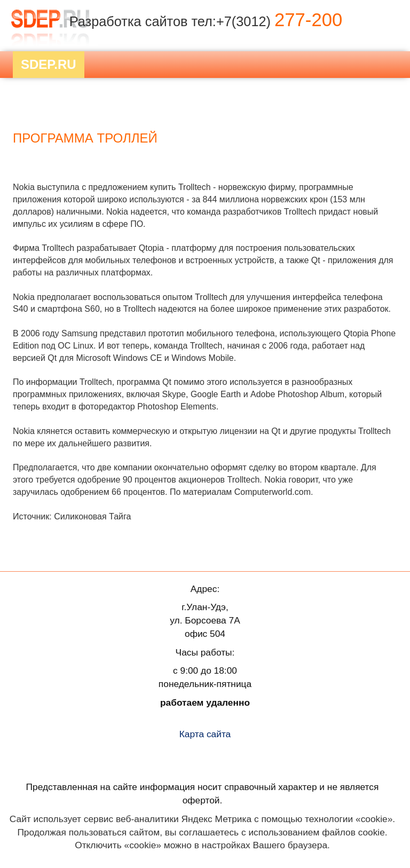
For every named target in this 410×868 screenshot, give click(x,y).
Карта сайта (205, 734)
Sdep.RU (49, 64)
